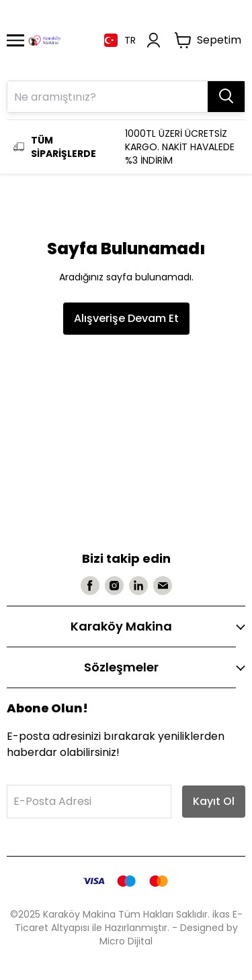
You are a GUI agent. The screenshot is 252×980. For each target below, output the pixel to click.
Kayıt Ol (214, 801)
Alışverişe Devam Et (126, 318)
